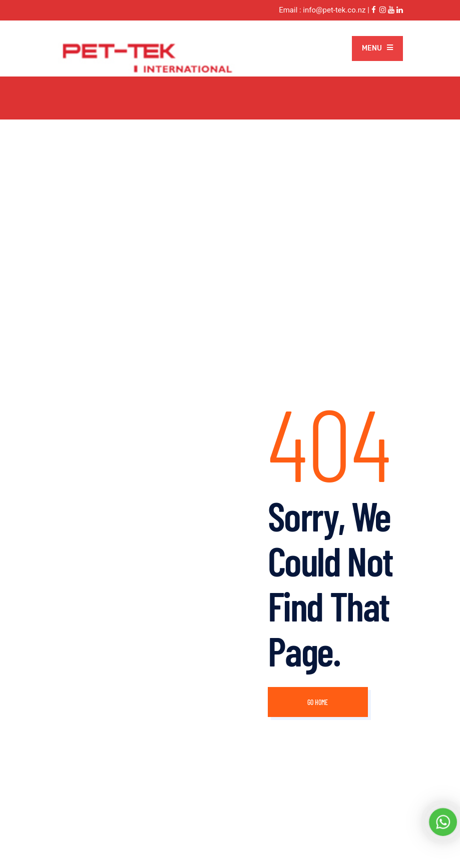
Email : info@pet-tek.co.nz (322, 10)
